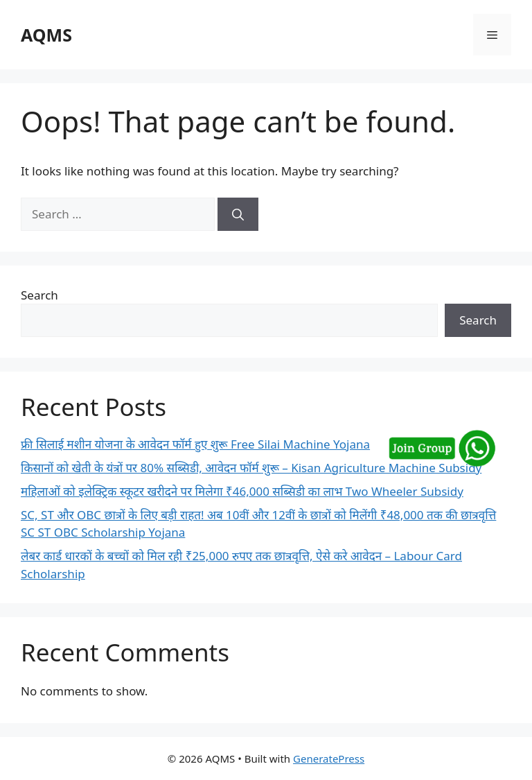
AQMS (46, 35)
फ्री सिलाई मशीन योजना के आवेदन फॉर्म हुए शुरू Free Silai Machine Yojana (195, 444)
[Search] (238, 214)
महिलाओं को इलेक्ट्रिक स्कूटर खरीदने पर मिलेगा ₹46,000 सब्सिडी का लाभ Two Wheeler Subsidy (242, 491)
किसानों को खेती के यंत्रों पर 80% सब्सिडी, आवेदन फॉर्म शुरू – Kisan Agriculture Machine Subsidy (251, 468)
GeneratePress (329, 759)
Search (39, 295)
